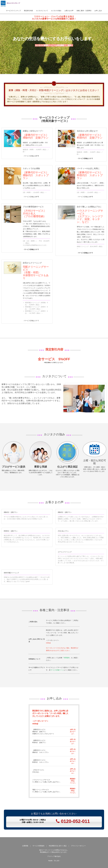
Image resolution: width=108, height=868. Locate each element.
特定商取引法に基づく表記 (58, 846)
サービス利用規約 (38, 846)
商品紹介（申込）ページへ (73, 781)
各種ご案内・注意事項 (84, 11)
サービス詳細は (32, 156)
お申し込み (98, 11)
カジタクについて (42, 11)
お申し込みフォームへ (73, 732)
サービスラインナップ (13, 11)
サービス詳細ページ (57, 670)
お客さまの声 (69, 11)
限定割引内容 (28, 11)
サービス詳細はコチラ (86, 158)
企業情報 (25, 846)
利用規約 (67, 658)
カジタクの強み (56, 11)
